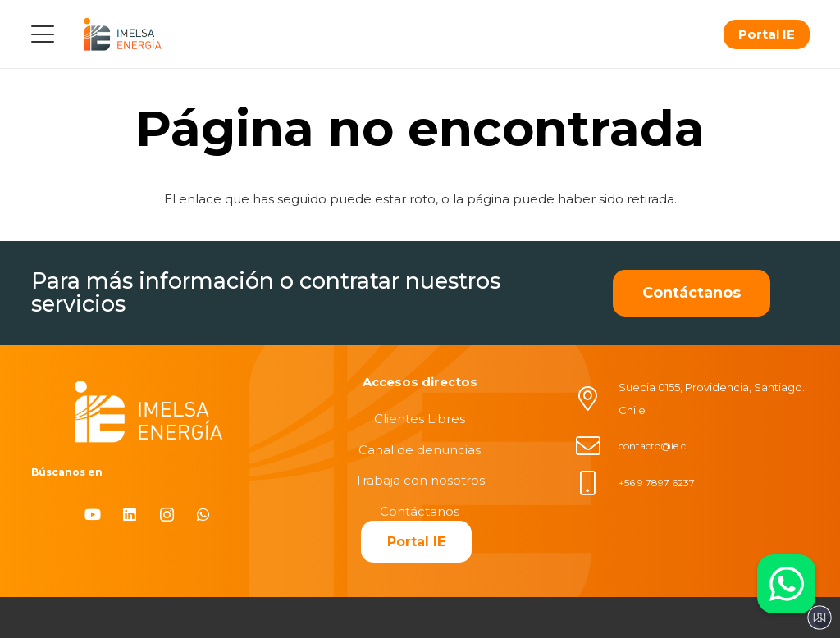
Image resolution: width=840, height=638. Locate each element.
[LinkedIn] (130, 515)
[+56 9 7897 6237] (596, 483)
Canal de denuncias (420, 450)
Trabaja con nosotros (420, 480)
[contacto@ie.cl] (596, 446)
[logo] (122, 34)
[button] (43, 34)
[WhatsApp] (204, 515)
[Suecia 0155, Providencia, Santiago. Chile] (596, 399)
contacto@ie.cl (653, 446)
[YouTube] (93, 515)
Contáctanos (420, 511)
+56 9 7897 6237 (657, 483)
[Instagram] (167, 515)
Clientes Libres (420, 419)
